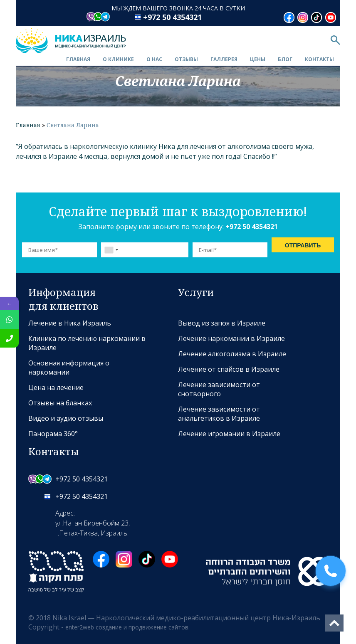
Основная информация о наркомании (69, 368)
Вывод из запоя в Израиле (222, 323)
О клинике (118, 59)
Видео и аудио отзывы (66, 418)
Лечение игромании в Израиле (229, 434)
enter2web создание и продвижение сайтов (127, 627)
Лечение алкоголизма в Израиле (232, 354)
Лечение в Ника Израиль (70, 323)
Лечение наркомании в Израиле (231, 338)
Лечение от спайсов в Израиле (229, 369)
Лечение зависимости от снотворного (219, 389)
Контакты (319, 59)
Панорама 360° (53, 434)
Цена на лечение (56, 387)
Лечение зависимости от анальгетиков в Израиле (219, 414)
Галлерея (224, 59)
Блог (285, 59)
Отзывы (186, 59)
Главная (78, 59)
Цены (258, 59)
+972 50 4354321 (172, 17)
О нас (154, 59)
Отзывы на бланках (60, 403)
